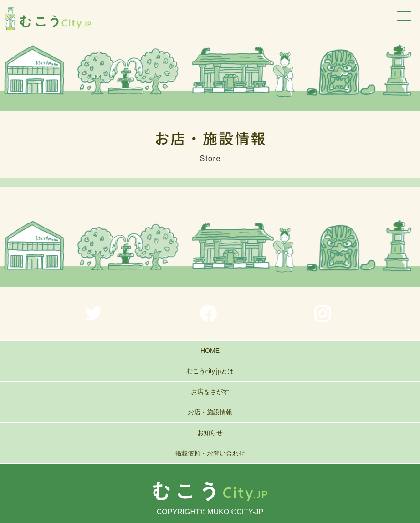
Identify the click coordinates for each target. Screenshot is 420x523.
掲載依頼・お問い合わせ (210, 453)
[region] (210, 75)
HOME (210, 351)
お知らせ (210, 433)
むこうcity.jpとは (210, 371)
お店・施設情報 (210, 412)
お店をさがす (210, 392)
